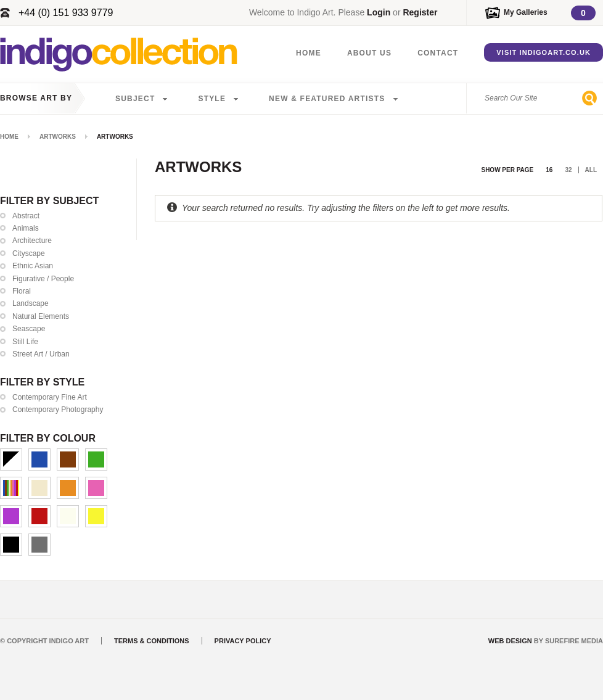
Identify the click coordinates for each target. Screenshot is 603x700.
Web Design (510, 641)
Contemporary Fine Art (50, 397)
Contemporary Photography (58, 410)
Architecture (32, 241)
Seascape (29, 329)
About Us (369, 53)
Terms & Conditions (152, 641)
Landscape (31, 303)
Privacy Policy (243, 641)
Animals (26, 228)
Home (309, 53)
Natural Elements (41, 316)
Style (212, 99)
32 (568, 170)
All (591, 170)
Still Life (25, 342)
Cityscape (29, 253)
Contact (438, 53)
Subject (135, 99)
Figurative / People (43, 279)
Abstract (26, 216)
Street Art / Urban (41, 354)
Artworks (58, 137)
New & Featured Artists (327, 99)
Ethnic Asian (33, 266)
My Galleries (526, 12)
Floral (22, 291)
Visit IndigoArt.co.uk (544, 52)
